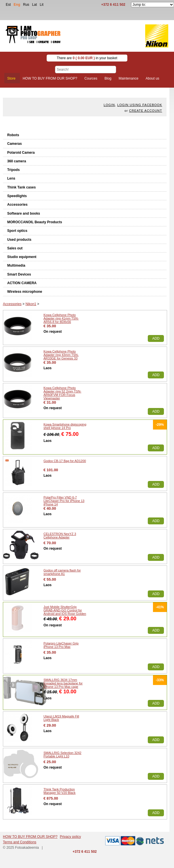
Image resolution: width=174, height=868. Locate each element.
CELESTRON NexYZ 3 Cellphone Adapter (60, 536)
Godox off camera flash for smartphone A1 (62, 572)
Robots (13, 135)
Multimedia (16, 265)
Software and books (24, 213)
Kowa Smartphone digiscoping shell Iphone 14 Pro (65, 426)
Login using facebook (140, 105)
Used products (19, 240)
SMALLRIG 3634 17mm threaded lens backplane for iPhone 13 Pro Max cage (63, 683)
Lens (11, 178)
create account (146, 111)
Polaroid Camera (21, 153)
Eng (17, 5)
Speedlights (17, 196)
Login (109, 105)
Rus (26, 5)
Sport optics (17, 231)
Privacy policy (70, 837)
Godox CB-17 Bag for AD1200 (65, 461)
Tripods (13, 170)
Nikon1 (31, 304)
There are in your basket (87, 58)
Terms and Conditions (20, 842)
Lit (42, 5)
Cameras (15, 144)
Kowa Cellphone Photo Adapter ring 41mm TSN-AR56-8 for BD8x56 (61, 318)
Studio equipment (22, 257)
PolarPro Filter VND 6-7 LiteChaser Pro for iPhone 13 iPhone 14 (64, 501)
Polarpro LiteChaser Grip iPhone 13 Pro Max (61, 645)
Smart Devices (19, 274)
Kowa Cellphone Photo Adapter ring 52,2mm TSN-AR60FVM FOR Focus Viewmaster (62, 393)
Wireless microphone (25, 292)
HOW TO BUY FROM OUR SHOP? (30, 837)
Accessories (17, 205)
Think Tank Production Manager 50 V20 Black (59, 791)
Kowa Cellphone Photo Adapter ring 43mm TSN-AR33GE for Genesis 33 (61, 355)
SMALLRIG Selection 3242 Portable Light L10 (62, 755)
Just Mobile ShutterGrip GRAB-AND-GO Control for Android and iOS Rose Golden (65, 610)
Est (8, 5)
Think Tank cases (21, 187)
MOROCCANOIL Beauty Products (35, 222)
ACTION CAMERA (22, 283)
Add (156, 338)
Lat (34, 5)
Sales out (15, 248)
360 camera (17, 161)
